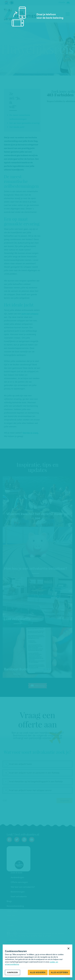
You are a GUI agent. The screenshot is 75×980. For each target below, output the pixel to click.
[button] (68, 948)
